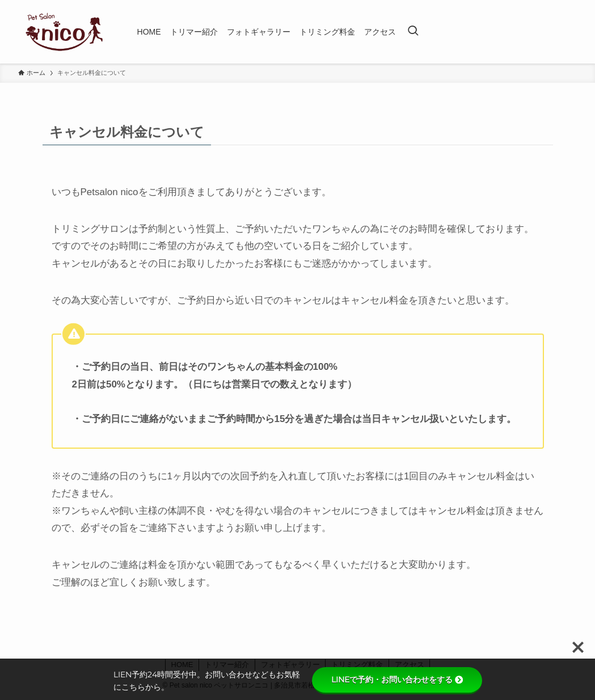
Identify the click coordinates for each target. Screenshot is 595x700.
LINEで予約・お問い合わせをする (397, 680)
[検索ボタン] (413, 32)
